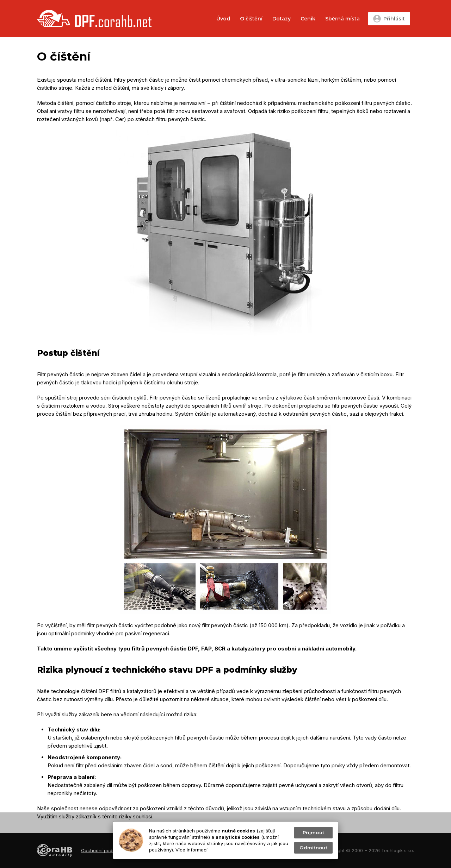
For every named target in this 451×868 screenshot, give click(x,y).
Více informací (191, 850)
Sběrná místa (342, 19)
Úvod (223, 19)
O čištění (251, 19)
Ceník (308, 19)
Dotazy (282, 19)
